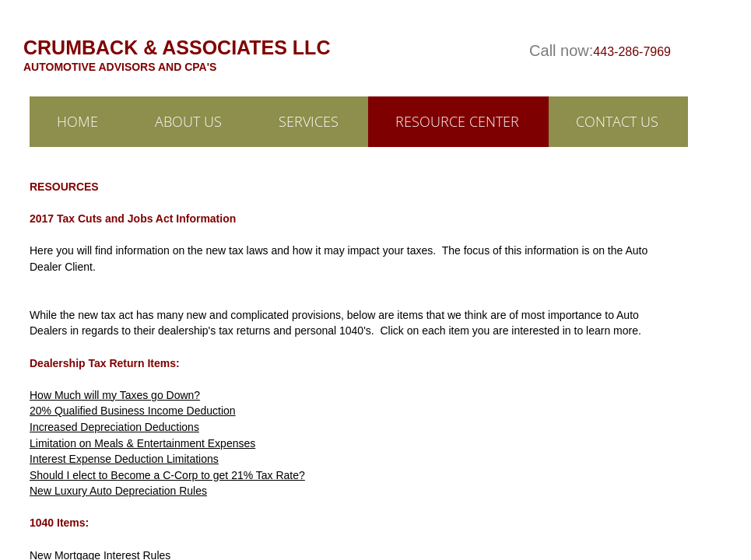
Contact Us (617, 121)
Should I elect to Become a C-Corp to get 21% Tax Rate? (167, 475)
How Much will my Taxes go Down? (115, 395)
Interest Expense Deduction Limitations (124, 459)
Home (77, 121)
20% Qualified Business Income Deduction (133, 411)
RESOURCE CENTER (457, 121)
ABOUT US (188, 121)
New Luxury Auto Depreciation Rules (118, 491)
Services (309, 121)
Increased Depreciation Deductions (114, 427)
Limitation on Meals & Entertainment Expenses (142, 443)
